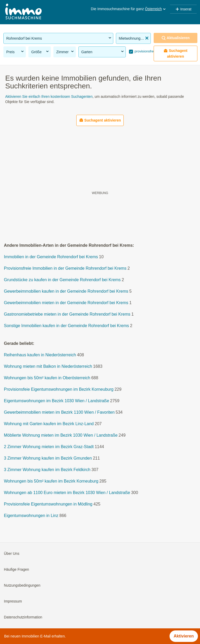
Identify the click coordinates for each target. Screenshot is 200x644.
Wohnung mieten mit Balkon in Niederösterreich (48, 366)
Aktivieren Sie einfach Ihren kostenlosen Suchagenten (49, 97)
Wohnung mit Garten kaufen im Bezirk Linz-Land (49, 424)
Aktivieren (184, 636)
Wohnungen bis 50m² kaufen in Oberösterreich (47, 378)
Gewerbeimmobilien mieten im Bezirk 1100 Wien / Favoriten (59, 412)
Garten (103, 52)
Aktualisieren (176, 38)
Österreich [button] (156, 9)
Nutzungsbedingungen (22, 585)
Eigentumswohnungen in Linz (31, 516)
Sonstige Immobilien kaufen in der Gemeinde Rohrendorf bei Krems (66, 326)
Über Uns (12, 553)
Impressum (13, 601)
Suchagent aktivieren (176, 53)
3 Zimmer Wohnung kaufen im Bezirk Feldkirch (47, 470)
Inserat (183, 9)
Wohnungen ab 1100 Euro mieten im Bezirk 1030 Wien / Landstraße (67, 493)
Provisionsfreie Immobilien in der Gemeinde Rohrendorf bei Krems (65, 268)
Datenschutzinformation (23, 617)
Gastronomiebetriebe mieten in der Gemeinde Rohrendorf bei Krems (67, 314)
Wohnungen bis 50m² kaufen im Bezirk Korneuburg (51, 481)
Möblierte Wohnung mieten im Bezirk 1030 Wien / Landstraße (61, 435)
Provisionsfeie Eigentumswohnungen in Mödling (48, 504)
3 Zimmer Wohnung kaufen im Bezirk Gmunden (48, 458)
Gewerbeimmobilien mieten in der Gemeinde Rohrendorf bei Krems (66, 303)
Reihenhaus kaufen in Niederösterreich (40, 355)
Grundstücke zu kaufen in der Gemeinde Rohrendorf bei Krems (62, 280)
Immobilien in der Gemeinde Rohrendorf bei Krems (51, 257)
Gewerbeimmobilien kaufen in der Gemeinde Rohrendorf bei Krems (66, 291)
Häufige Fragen (17, 569)
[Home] (23, 12)
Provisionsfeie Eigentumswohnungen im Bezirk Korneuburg (59, 389)
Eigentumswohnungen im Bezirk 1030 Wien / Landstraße (57, 401)
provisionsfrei (144, 51)
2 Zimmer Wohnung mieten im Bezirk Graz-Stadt (49, 447)
